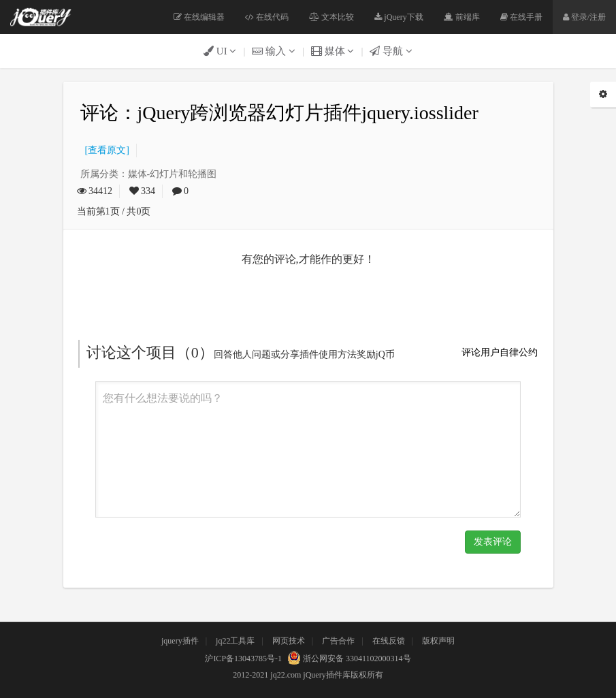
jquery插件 (180, 641)
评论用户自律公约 (500, 352)
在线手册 (521, 17)
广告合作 (338, 641)
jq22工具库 (235, 641)
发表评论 (493, 542)
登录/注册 (584, 17)
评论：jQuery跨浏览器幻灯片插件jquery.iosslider (279, 113)
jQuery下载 (399, 17)
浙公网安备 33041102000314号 (347, 659)
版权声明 (438, 641)
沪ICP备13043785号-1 (243, 659)
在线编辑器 (199, 17)
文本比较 (331, 17)
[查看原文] (105, 150)
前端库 (462, 17)
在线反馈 (389, 641)
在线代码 (267, 17)
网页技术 (289, 641)
